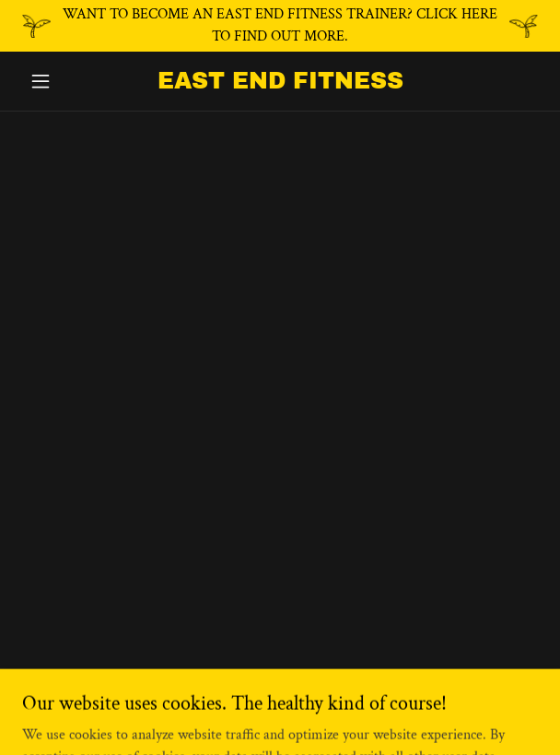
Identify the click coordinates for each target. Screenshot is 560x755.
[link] (280, 81)
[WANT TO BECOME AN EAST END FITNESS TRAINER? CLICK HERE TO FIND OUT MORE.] (280, 26)
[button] (61, 81)
